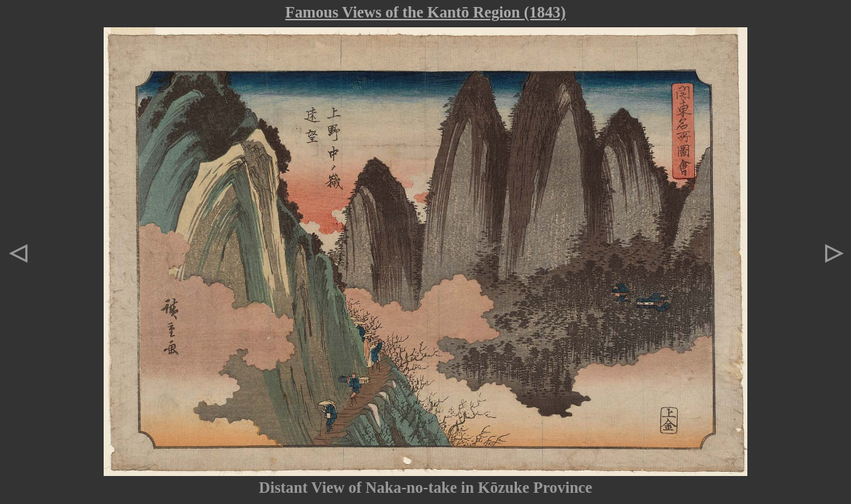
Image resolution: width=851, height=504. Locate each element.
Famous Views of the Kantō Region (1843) (425, 12)
